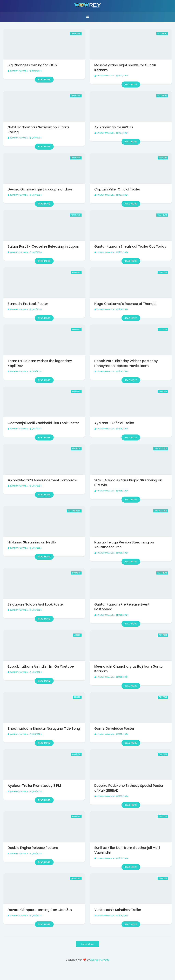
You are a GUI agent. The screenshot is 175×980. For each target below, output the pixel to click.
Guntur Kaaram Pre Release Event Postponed (122, 607)
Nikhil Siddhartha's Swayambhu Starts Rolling (39, 130)
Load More (87, 944)
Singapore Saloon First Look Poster (36, 604)
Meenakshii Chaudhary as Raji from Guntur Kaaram (129, 669)
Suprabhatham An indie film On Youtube (41, 666)
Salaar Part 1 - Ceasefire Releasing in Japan (43, 246)
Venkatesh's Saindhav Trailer (118, 910)
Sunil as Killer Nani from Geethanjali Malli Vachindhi (127, 850)
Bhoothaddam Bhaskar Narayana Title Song (44, 729)
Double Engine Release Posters (33, 848)
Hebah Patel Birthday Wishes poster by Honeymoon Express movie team (126, 363)
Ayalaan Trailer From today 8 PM (34, 786)
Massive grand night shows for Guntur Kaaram (125, 68)
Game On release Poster (114, 729)
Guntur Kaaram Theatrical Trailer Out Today (130, 246)
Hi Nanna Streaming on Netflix (32, 542)
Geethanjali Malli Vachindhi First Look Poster (43, 423)
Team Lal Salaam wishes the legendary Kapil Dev (40, 363)
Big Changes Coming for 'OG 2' (33, 65)
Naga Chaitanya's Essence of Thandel (125, 304)
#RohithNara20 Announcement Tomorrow (42, 480)
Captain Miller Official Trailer (117, 189)
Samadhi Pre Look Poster (28, 304)
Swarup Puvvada (19, 71)
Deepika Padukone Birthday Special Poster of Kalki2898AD (129, 788)
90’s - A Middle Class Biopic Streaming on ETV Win (128, 483)
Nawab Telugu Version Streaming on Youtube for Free (124, 545)
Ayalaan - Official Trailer (114, 423)
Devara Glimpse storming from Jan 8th (40, 910)
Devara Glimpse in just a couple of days (40, 189)
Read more (44, 80)
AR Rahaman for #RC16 (114, 127)
